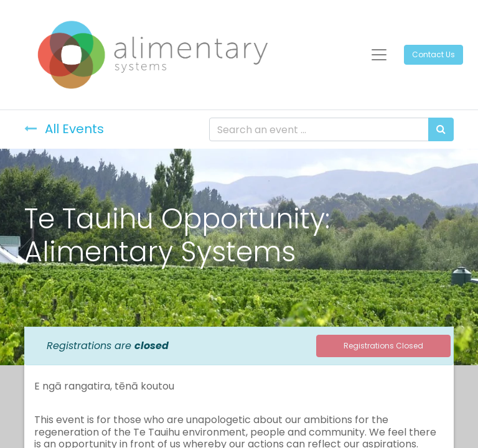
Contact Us (433, 54)
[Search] (441, 129)
